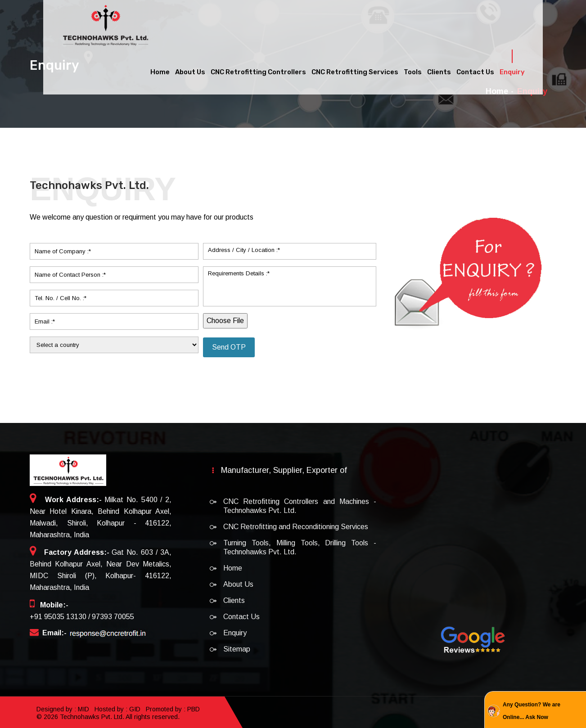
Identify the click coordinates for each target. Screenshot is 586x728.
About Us (190, 70)
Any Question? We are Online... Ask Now (532, 711)
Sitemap (237, 649)
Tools (413, 70)
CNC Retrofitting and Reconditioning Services (296, 527)
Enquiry (512, 70)
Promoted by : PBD (173, 709)
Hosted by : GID (117, 709)
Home (160, 70)
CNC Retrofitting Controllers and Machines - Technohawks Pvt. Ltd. (300, 506)
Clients (439, 70)
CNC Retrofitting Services (355, 70)
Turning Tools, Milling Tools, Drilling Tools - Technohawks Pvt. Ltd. (300, 547)
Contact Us (475, 70)
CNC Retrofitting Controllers (258, 70)
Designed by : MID (64, 709)
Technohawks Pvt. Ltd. (92, 715)
